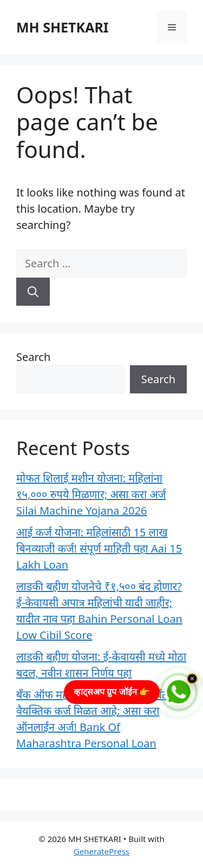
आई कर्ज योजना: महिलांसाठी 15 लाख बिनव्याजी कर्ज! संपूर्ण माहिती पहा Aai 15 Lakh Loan (99, 548)
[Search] (33, 292)
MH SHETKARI (63, 27)
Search (33, 357)
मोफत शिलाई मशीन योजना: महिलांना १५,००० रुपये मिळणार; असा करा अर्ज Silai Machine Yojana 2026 (91, 494)
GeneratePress (101, 851)
